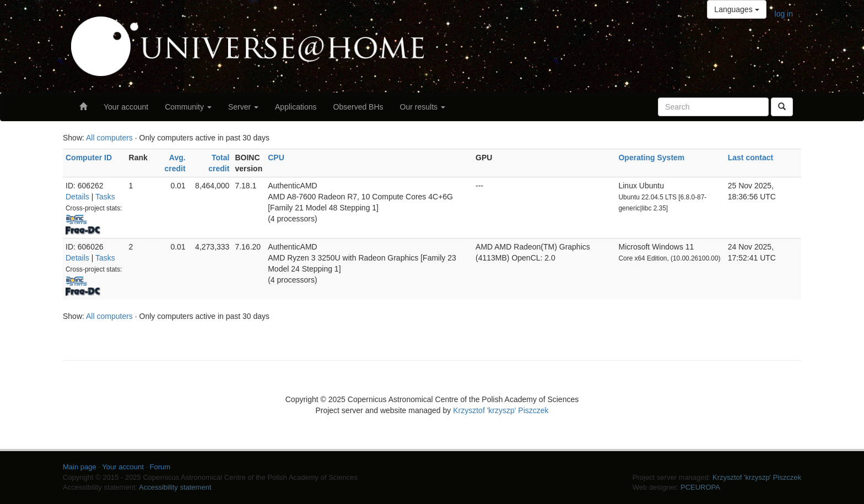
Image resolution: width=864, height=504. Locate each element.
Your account (126, 107)
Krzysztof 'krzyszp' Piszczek (501, 410)
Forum (160, 467)
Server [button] (243, 107)
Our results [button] (423, 107)
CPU (276, 158)
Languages (736, 9)
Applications (296, 107)
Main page (80, 467)
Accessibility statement (175, 487)
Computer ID (89, 158)
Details (77, 197)
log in (784, 14)
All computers (109, 138)
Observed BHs (358, 107)
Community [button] (188, 107)
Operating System (651, 158)
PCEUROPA (700, 487)
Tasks (105, 197)
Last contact (750, 158)
